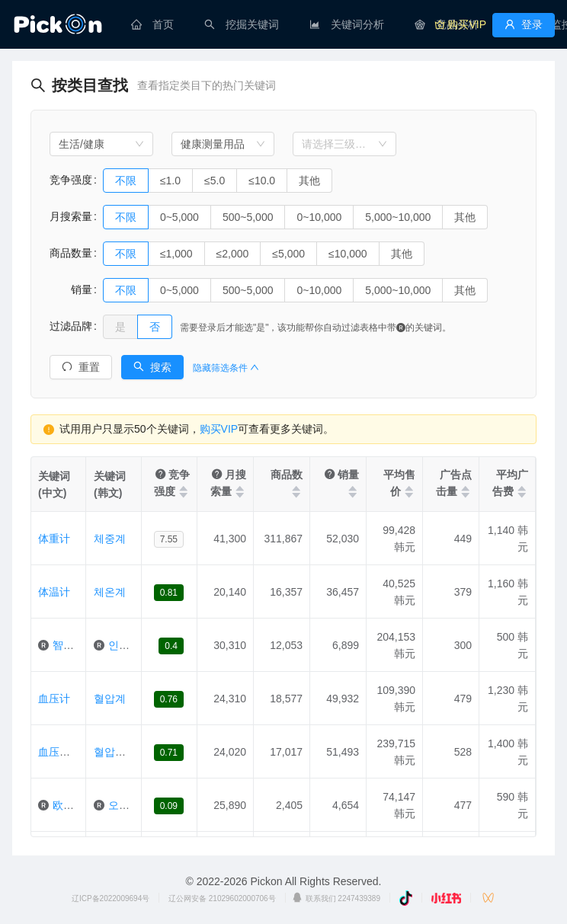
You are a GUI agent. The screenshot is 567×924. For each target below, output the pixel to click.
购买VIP (219, 429)
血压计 (54, 699)
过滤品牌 (71, 326)
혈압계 (110, 699)
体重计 (54, 539)
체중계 (110, 539)
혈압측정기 (120, 752)
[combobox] (101, 144)
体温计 (54, 592)
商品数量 (71, 253)
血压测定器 (65, 752)
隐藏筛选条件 (226, 368)
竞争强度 (71, 180)
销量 (71, 289)
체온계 (110, 592)
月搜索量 (71, 216)
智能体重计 (79, 645)
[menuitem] (152, 24)
